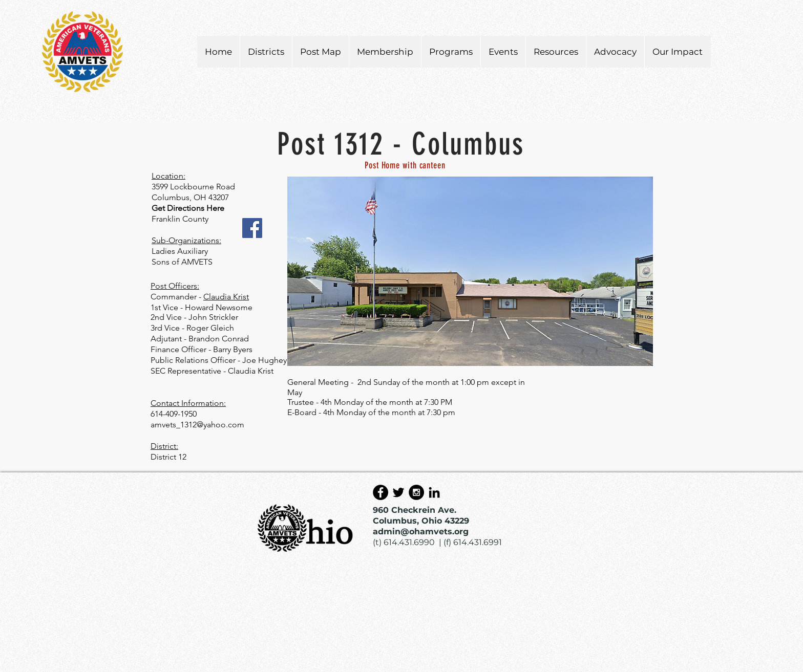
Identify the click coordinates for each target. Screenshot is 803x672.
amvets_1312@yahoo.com (197, 425)
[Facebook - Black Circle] (381, 492)
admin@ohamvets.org (421, 532)
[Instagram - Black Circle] (416, 492)
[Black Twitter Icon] (398, 492)
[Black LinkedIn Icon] (434, 492)
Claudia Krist (226, 297)
